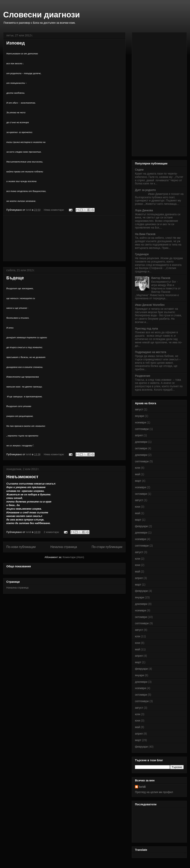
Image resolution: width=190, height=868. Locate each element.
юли (138, 468)
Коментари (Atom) (73, 557)
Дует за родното (145, 190)
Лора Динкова (144, 210)
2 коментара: (52, 532)
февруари (141, 526)
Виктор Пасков (161, 278)
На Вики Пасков (145, 234)
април (139, 435)
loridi (142, 787)
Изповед (16, 43)
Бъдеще (15, 278)
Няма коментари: (54, 210)
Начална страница (64, 547)
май (137, 474)
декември (141, 442)
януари (140, 416)
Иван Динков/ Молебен (150, 305)
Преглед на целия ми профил (154, 792)
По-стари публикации (107, 547)
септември (142, 429)
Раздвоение (143, 376)
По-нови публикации (21, 547)
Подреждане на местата (151, 352)
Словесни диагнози (42, 15)
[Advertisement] (64, 238)
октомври (141, 448)
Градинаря (142, 254)
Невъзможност (22, 477)
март (138, 481)
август (139, 409)
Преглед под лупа (146, 329)
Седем (139, 170)
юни (138, 507)
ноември (141, 422)
